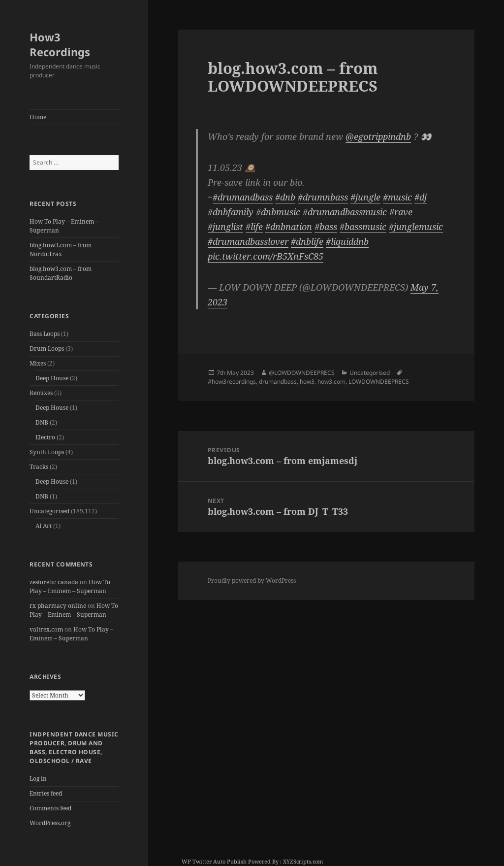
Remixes (41, 393)
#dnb (285, 197)
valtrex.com (46, 629)
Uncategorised (49, 511)
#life (254, 227)
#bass (326, 227)
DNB (42, 422)
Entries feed (46, 793)
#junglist (225, 227)
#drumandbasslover (248, 241)
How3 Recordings (60, 44)
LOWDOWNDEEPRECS (379, 382)
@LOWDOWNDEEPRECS (302, 373)
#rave (401, 212)
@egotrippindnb (378, 136)
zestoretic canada (54, 582)
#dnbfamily (231, 212)
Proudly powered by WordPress (252, 581)
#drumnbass (323, 197)
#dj (421, 197)
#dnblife (307, 241)
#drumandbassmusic (345, 212)
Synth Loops (47, 452)
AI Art (44, 526)
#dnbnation (289, 227)
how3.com (331, 382)
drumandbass (278, 382)
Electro (45, 437)
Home (38, 117)
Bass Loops (45, 334)
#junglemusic (416, 227)
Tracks (39, 467)
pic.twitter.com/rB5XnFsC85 (266, 256)
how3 (307, 382)
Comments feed (50, 808)
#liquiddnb (347, 241)
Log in (38, 779)
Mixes (38, 363)
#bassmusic (363, 227)
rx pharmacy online (58, 606)
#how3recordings (232, 382)
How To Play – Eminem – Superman (70, 586)
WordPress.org (50, 823)
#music (397, 197)
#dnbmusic (278, 212)
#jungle (365, 197)
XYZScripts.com (303, 861)
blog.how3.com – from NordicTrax (61, 250)
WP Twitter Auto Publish (214, 861)
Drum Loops (47, 349)
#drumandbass (243, 197)
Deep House (52, 378)
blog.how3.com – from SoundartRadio (61, 273)
